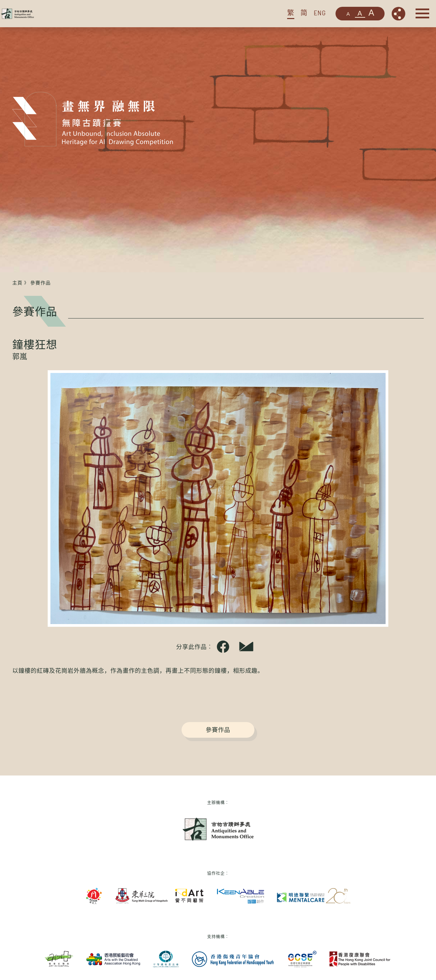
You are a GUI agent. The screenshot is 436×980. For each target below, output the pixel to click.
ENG (320, 13)
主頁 (17, 283)
